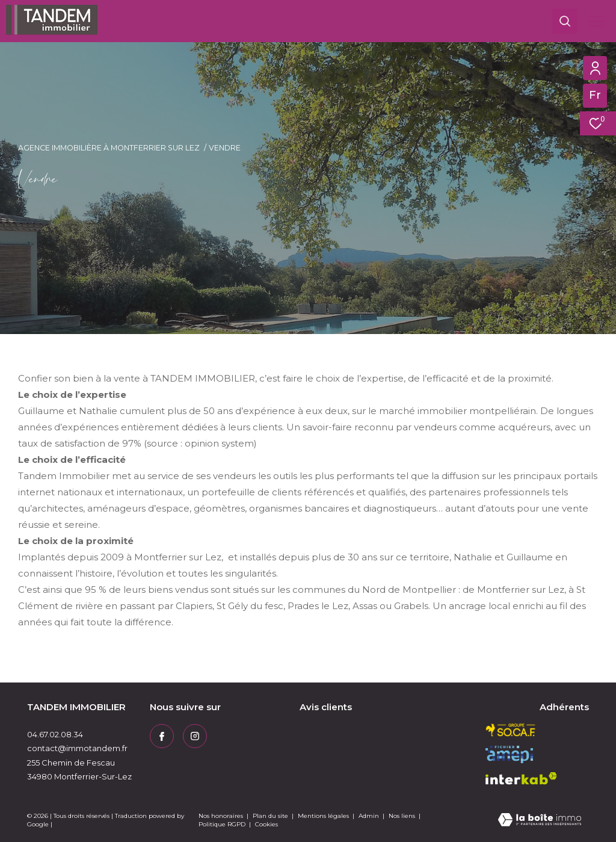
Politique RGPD (222, 824)
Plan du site (271, 816)
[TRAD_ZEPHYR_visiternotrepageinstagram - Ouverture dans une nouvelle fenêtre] (195, 736)
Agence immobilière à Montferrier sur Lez (109, 148)
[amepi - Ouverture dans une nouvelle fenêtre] (509, 754)
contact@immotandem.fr (77, 748)
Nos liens (403, 816)
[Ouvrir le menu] (597, 21)
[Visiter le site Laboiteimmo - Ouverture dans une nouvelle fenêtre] (540, 821)
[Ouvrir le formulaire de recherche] (565, 21)
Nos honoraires (221, 816)
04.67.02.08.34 (55, 734)
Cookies (266, 825)
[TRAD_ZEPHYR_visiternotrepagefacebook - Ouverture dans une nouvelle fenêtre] (162, 736)
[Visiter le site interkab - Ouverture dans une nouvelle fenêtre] (521, 779)
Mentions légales (324, 816)
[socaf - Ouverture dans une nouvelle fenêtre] (511, 730)
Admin (370, 816)
